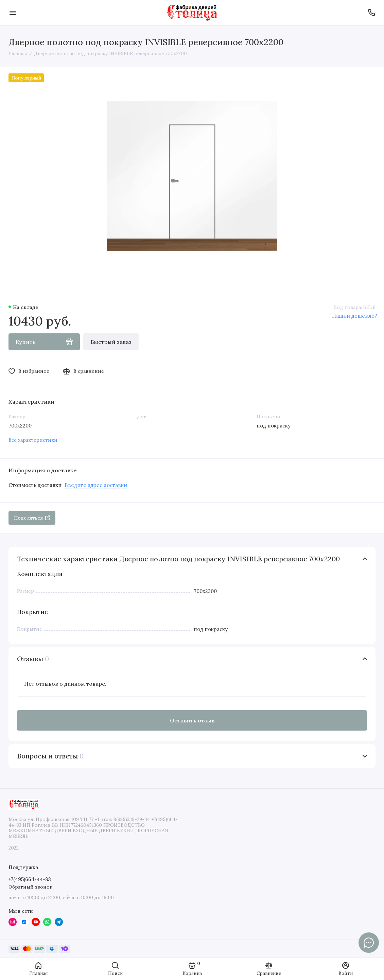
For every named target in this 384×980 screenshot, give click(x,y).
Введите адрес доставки (96, 485)
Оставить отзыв (192, 720)
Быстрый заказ (111, 342)
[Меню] (13, 13)
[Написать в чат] (369, 943)
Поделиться (32, 518)
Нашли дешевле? (355, 316)
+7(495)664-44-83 (30, 879)
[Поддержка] (371, 13)
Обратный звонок (30, 887)
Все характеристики (33, 440)
